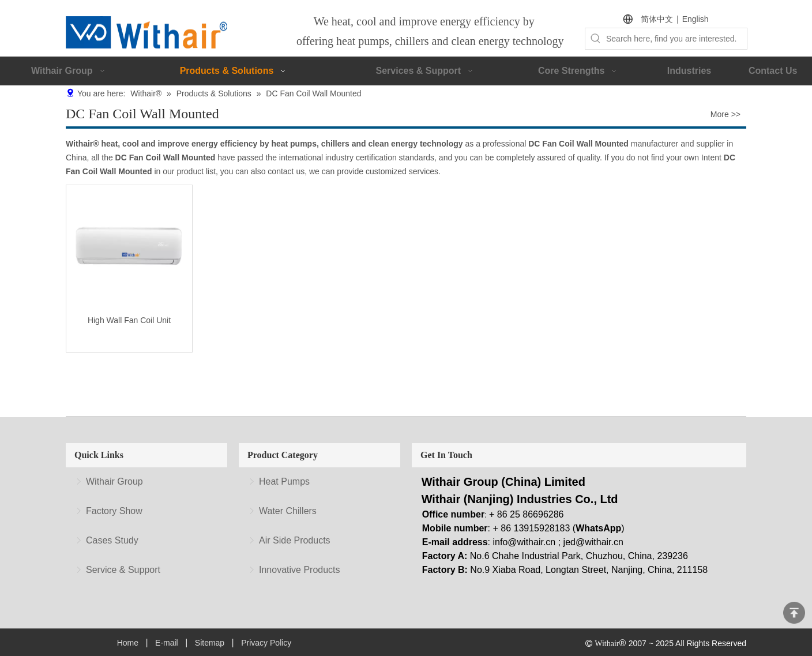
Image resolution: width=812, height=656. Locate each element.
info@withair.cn (525, 542)
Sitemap (210, 643)
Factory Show (114, 511)
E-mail (167, 643)
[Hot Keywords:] (596, 39)
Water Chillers (288, 511)
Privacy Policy (266, 643)
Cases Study (112, 540)
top (794, 613)
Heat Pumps (284, 481)
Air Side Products (295, 540)
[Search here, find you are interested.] (676, 39)
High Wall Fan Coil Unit (129, 320)
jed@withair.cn (593, 542)
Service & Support (123, 570)
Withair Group (114, 481)
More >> (725, 114)
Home (128, 643)
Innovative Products (300, 570)
